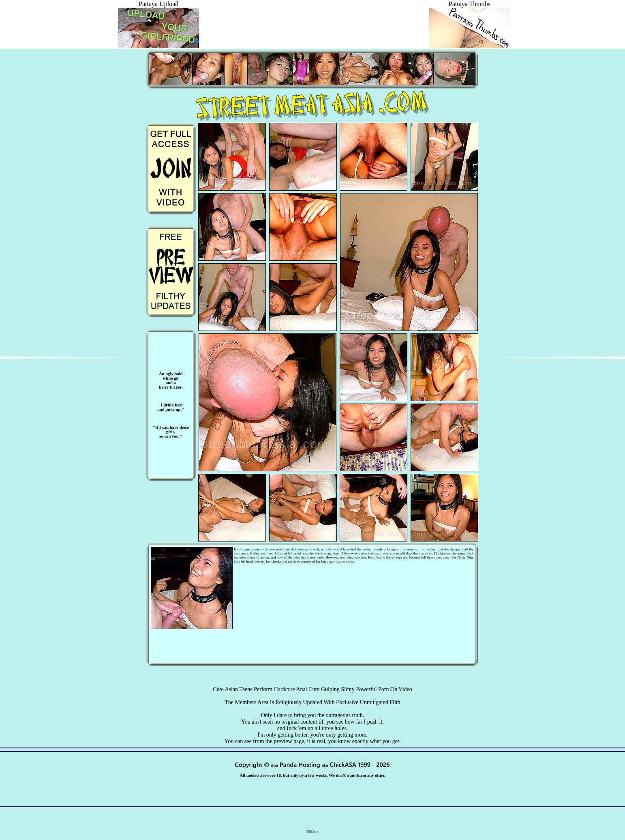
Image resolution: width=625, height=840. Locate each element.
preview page (289, 741)
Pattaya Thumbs (469, 8)
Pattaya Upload (158, 8)
